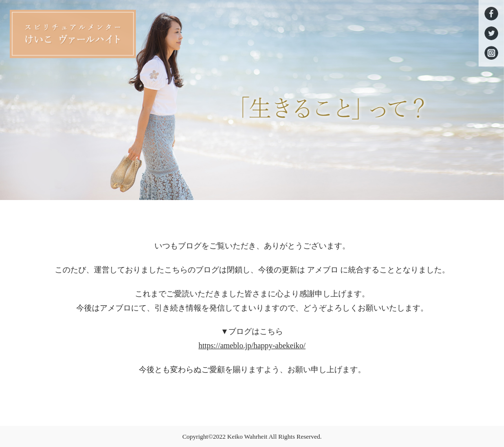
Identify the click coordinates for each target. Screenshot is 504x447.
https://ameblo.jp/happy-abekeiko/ (252, 346)
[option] (252, 100)
